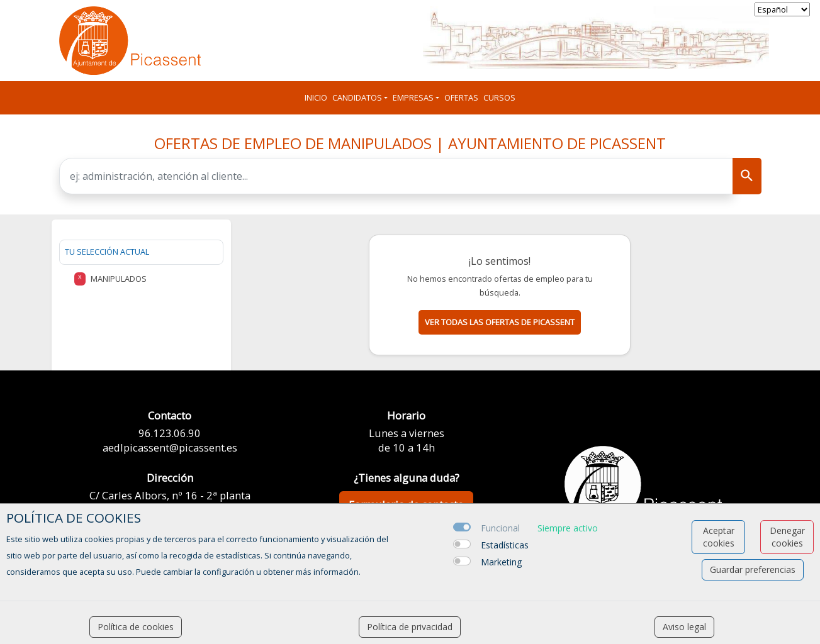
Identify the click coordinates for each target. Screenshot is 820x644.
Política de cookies (136, 627)
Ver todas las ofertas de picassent (500, 322)
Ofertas (461, 97)
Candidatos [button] (357, 97)
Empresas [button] (413, 97)
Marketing (501, 562)
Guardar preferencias (753, 569)
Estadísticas (505, 545)
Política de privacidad (410, 627)
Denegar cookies (787, 537)
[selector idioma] (782, 9)
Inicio (316, 97)
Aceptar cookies (719, 537)
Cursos (499, 97)
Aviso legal (684, 627)
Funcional (500, 528)
